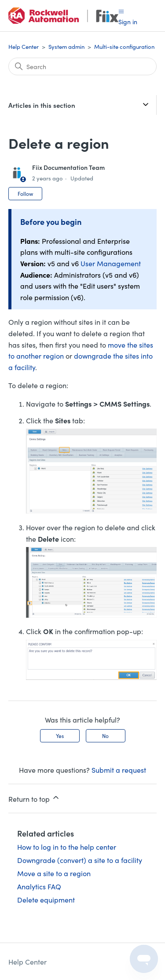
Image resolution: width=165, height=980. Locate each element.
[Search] (83, 66)
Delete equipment (46, 899)
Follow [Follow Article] (25, 193)
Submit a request (119, 770)
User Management (111, 263)
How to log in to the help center (67, 847)
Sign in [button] (128, 22)
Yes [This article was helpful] (60, 736)
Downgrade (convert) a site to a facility (80, 860)
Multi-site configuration (124, 46)
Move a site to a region (54, 873)
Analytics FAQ (39, 886)
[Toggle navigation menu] (121, 11)
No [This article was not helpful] (105, 736)
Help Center (24, 46)
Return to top (34, 798)
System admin (66, 46)
